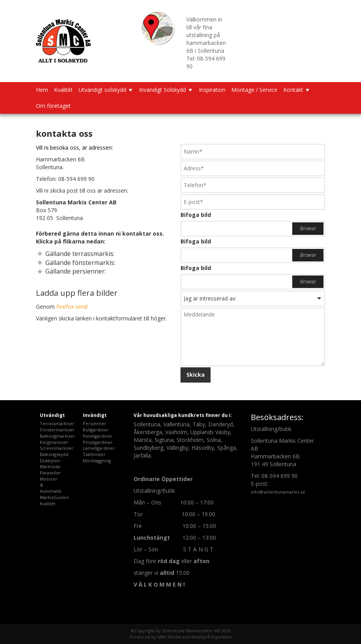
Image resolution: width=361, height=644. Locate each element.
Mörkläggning (97, 461)
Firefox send (72, 307)
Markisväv (50, 466)
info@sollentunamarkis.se (278, 492)
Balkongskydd (54, 454)
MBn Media (169, 637)
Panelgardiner (98, 436)
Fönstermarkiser (57, 430)
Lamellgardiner (99, 448)
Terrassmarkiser (57, 423)
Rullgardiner (96, 430)
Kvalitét (48, 504)
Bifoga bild (196, 215)
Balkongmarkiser (57, 436)
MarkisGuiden (55, 497)
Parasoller (50, 473)
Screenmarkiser (57, 448)
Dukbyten (50, 461)
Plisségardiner (98, 442)
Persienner (95, 423)
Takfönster (94, 454)
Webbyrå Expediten (212, 637)
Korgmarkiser (54, 442)
